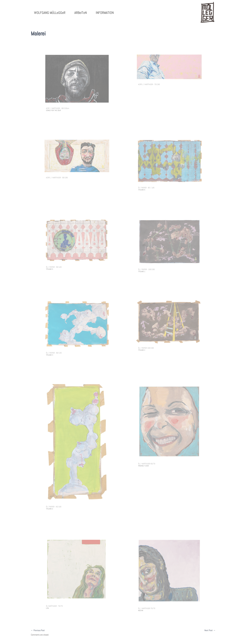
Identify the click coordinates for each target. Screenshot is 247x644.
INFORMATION (105, 13)
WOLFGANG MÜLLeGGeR (50, 13)
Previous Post (38, 630)
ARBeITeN (81, 13)
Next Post (210, 630)
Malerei (38, 34)
